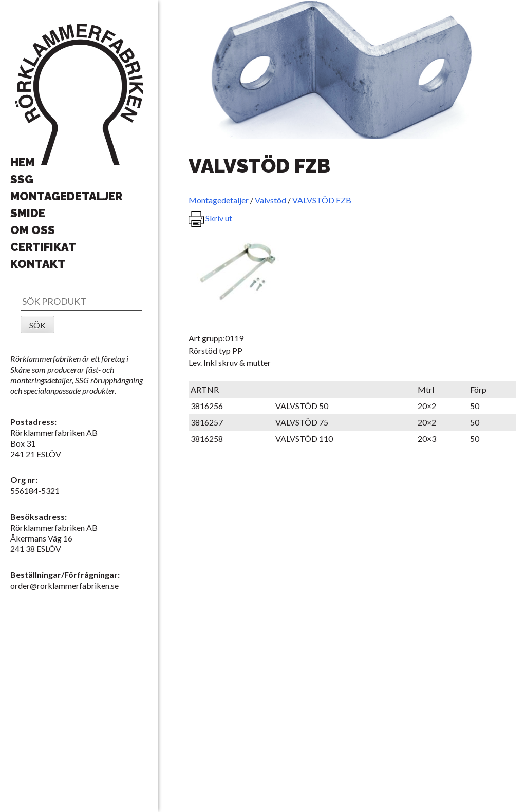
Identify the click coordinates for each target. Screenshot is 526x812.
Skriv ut (219, 218)
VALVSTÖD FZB (322, 200)
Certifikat (43, 247)
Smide (28, 213)
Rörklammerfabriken (79, 95)
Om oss (33, 230)
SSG (22, 179)
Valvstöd (270, 200)
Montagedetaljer (66, 196)
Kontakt (38, 264)
